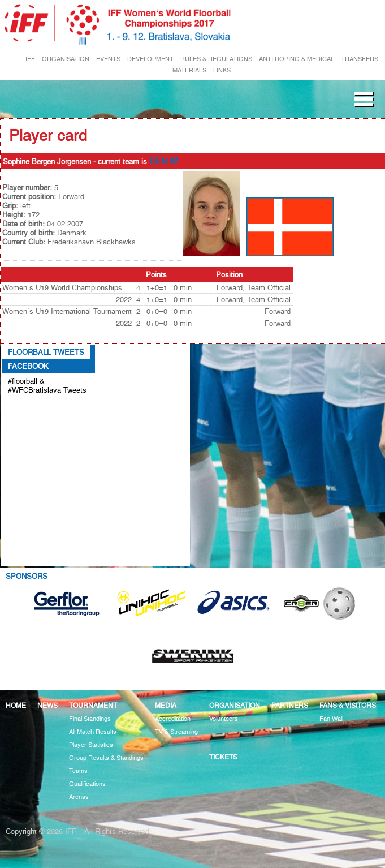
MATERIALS (189, 70)
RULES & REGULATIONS (216, 59)
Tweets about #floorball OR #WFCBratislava (35, 414)
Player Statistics (91, 745)
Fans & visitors (348, 705)
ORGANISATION (66, 59)
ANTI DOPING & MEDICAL (297, 59)
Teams (78, 771)
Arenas (79, 797)
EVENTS (108, 59)
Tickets (223, 757)
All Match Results (93, 732)
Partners (290, 705)
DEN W (163, 161)
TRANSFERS (360, 59)
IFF (30, 59)
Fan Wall (331, 719)
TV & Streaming (176, 732)
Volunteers (224, 719)
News (47, 705)
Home (16, 705)
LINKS (222, 70)
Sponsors (27, 576)
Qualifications (87, 784)
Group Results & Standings (106, 758)
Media (166, 705)
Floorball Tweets (46, 352)
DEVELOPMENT (150, 59)
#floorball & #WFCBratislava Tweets (47, 385)
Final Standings (90, 719)
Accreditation (173, 719)
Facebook (28, 366)
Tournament (93, 705)
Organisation (235, 705)
